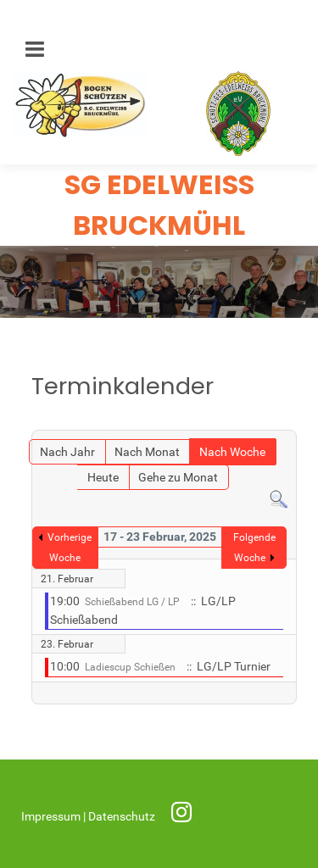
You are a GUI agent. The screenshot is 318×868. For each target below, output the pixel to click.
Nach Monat (147, 452)
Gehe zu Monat (178, 478)
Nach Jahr (67, 452)
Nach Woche (232, 452)
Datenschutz (123, 817)
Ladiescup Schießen (130, 667)
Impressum (52, 817)
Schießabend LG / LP (132, 602)
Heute (103, 478)
